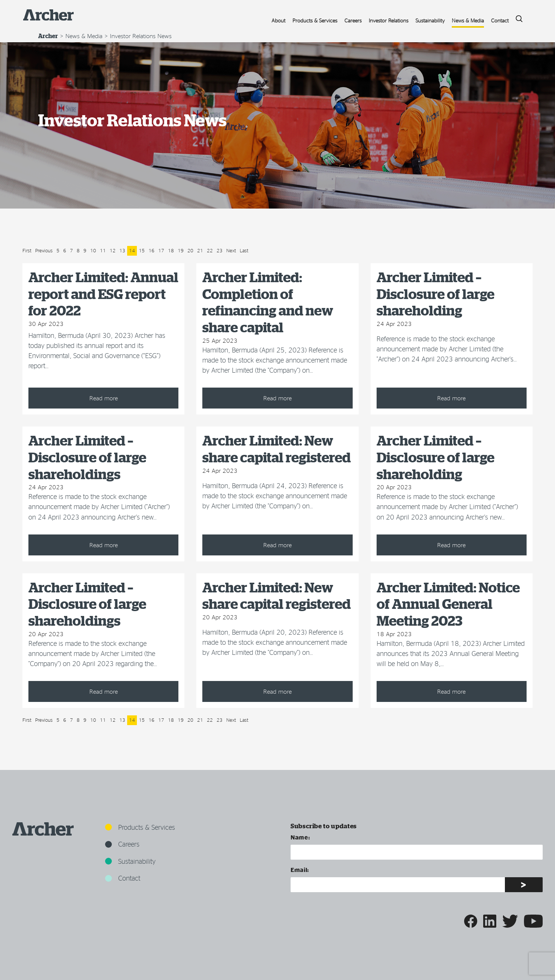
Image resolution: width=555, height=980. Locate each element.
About (278, 20)
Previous (44, 250)
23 (220, 250)
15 (142, 250)
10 (93, 250)
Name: (300, 837)
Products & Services (315, 20)
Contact (500, 20)
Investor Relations (389, 20)
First (27, 250)
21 (200, 250)
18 (171, 250)
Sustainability (430, 20)
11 (103, 250)
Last (244, 250)
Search (516, 17)
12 (113, 250)
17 (161, 250)
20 (190, 250)
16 (151, 250)
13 (122, 250)
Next (231, 250)
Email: (300, 870)
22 (210, 250)
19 (181, 250)
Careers (353, 20)
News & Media (468, 20)
